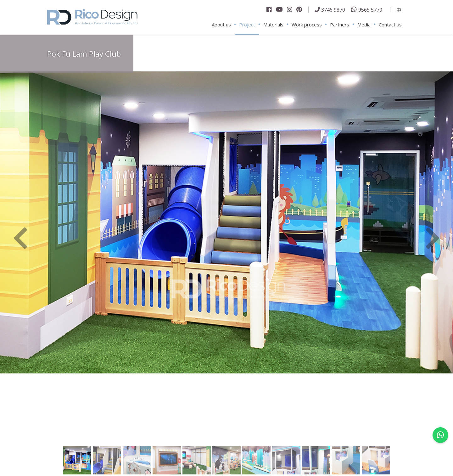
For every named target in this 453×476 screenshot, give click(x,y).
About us (221, 25)
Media (364, 25)
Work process (307, 25)
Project (247, 25)
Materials (273, 25)
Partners (340, 25)
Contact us (390, 25)
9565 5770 (370, 10)
